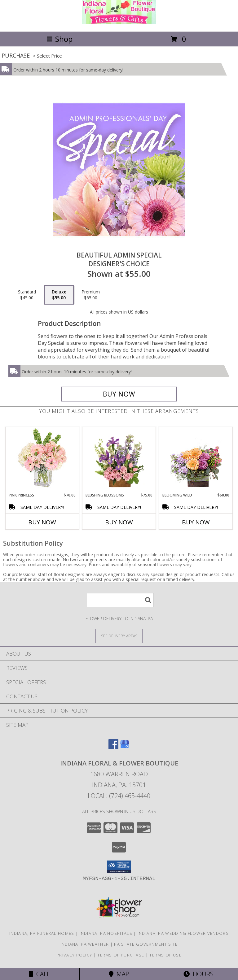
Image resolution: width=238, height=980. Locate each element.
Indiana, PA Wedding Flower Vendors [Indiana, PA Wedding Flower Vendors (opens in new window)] (183, 933)
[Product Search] (120, 600)
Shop (59, 39)
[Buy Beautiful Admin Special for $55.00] (119, 394)
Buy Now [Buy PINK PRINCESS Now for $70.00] (42, 522)
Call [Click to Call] (40, 974)
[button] (119, 867)
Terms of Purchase (121, 955)
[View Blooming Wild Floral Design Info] (196, 460)
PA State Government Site (146, 944)
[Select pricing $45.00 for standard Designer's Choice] (27, 295)
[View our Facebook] (113, 747)
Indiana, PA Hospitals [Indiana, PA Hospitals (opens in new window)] (106, 933)
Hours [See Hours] (198, 974)
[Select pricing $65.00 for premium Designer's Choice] (91, 295)
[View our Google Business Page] (125, 747)
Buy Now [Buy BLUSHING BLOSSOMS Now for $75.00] (119, 522)
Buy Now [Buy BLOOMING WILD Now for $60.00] (196, 522)
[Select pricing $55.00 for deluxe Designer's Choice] (59, 295)
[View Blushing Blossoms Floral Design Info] (119, 460)
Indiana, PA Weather (85, 944)
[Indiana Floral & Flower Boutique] (119, 22)
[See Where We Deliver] (119, 636)
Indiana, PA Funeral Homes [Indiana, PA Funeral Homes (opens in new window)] (42, 933)
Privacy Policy (74, 955)
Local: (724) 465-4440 (119, 796)
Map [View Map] (119, 974)
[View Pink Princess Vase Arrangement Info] (42, 460)
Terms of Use (165, 955)
